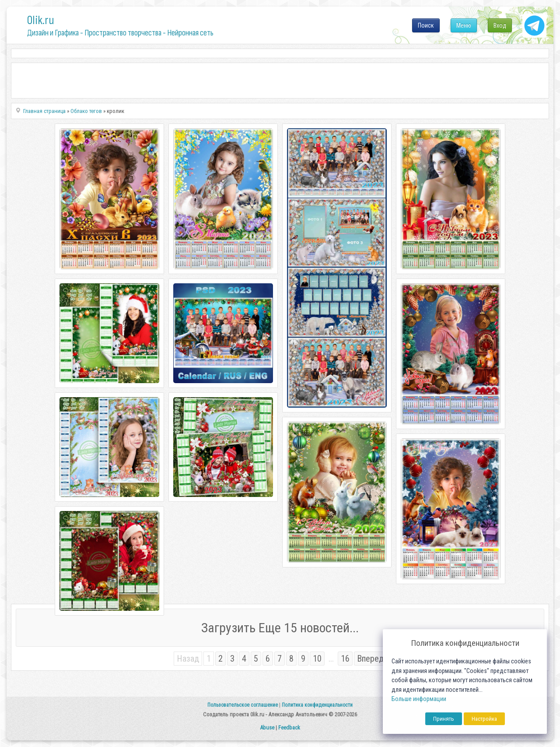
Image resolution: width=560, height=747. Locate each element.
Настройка (484, 719)
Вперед (370, 659)
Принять (444, 719)
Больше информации (419, 699)
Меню (464, 25)
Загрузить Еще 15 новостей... (280, 628)
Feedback (289, 728)
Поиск (426, 25)
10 (317, 659)
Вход (500, 25)
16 (345, 659)
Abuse (267, 728)
